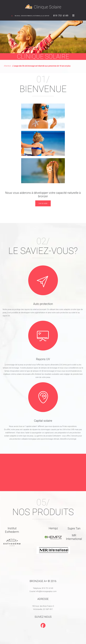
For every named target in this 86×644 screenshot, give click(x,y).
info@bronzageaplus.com (46, 592)
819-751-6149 (47, 589)
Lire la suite (43, 204)
